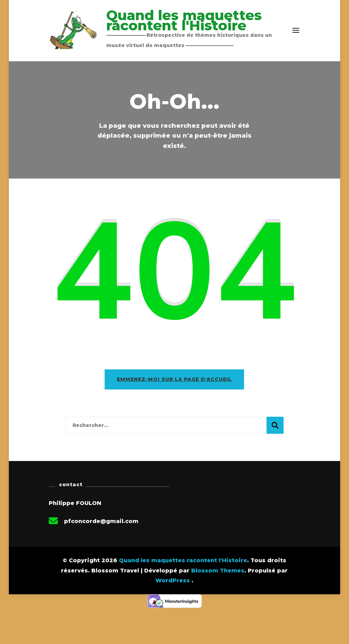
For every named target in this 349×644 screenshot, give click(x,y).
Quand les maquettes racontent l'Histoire (184, 20)
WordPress (173, 580)
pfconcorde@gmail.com (101, 521)
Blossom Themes (218, 571)
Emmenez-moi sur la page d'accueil (174, 379)
